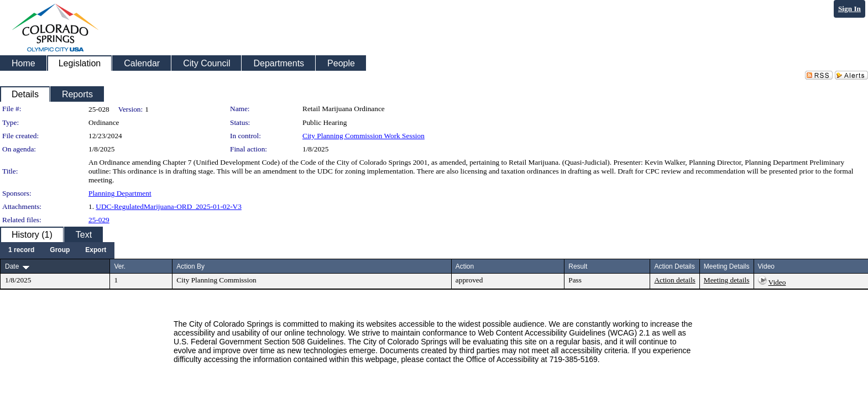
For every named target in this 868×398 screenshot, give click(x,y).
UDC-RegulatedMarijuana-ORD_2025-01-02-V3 (169, 206)
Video (777, 282)
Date (12, 266)
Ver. (120, 266)
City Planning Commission (216, 280)
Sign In (849, 9)
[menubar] (57, 250)
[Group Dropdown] (60, 250)
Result (578, 266)
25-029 (99, 220)
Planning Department (120, 193)
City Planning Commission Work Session (364, 136)
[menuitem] (21, 250)
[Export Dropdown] (96, 250)
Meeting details (727, 280)
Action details (674, 280)
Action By (190, 266)
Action (465, 266)
